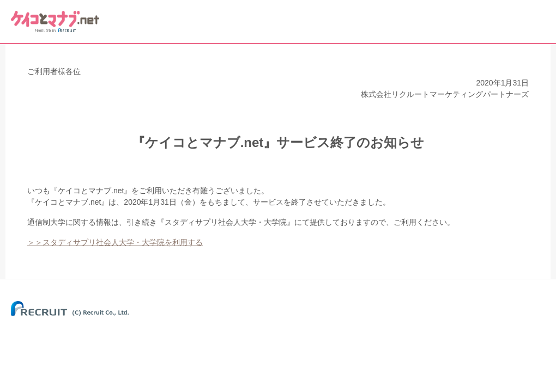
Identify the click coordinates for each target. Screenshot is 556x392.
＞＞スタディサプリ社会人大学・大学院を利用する (115, 242)
